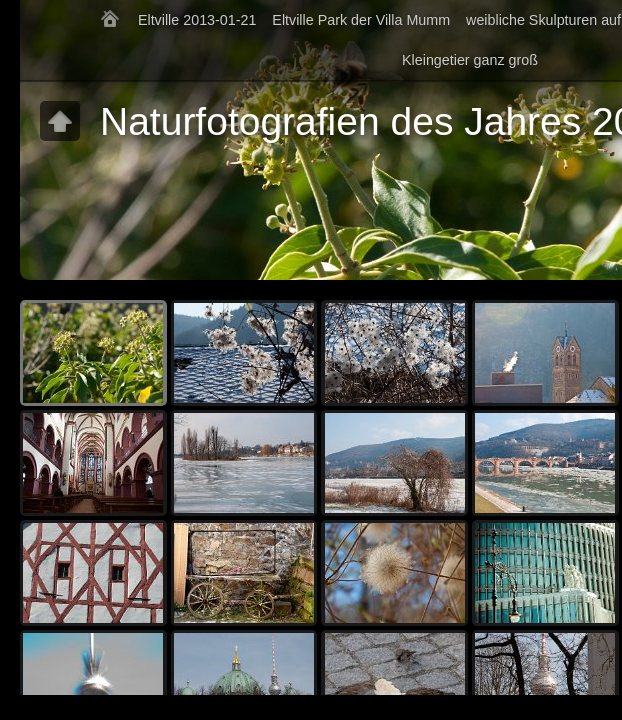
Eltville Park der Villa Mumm (361, 20)
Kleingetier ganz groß (470, 60)
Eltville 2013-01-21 (197, 20)
